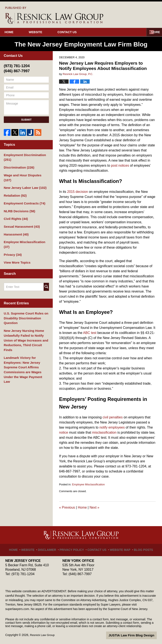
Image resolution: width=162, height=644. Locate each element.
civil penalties (113, 417)
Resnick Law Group (43, 635)
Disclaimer (51, 548)
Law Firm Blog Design (137, 635)
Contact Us (86, 32)
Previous (67, 507)
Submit (26, 120)
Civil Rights (15, 211)
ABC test (90, 333)
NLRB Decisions (18, 204)
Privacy (12, 241)
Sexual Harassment (20, 218)
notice (64, 432)
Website (48, 32)
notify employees (112, 427)
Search (46, 272)
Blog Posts (140, 548)
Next (94, 507)
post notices (120, 165)
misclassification (104, 432)
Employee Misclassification (88, 484)
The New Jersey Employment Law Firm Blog (54, 15)
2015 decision (78, 192)
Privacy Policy (74, 548)
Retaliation (14, 189)
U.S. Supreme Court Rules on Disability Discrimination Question (24, 303)
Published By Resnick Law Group (138, 15)
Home (15, 32)
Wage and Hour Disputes (25, 174)
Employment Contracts (23, 196)
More (153, 32)
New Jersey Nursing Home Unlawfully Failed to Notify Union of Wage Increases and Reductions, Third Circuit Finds (26, 321)
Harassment (15, 226)
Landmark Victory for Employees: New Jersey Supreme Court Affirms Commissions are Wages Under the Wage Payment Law (26, 344)
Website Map (118, 548)
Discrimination (18, 167)
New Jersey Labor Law (24, 181)
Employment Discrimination (23, 157)
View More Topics (16, 248)
